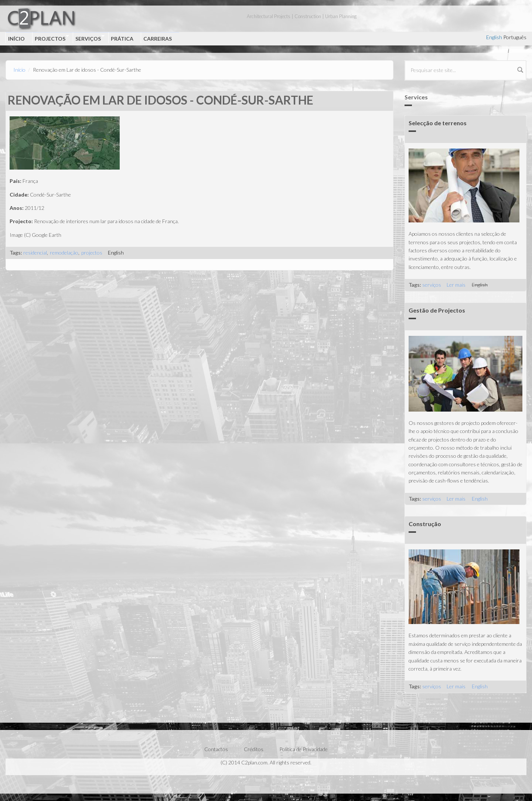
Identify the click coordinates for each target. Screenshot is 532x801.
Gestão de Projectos (437, 310)
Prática (122, 39)
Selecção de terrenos (438, 123)
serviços (432, 285)
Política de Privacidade (303, 749)
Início (16, 39)
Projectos (51, 38)
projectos (92, 253)
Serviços (89, 38)
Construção (425, 524)
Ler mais (456, 285)
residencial (35, 253)
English (494, 37)
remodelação (64, 253)
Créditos (254, 749)
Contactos (216, 749)
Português (515, 37)
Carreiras (158, 39)
